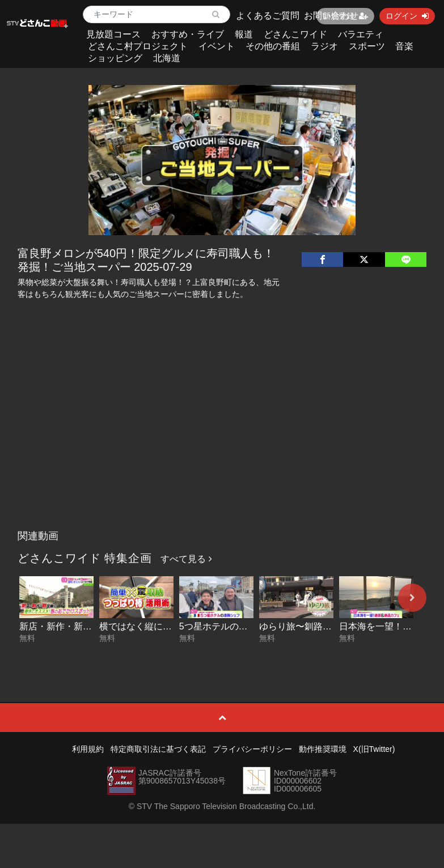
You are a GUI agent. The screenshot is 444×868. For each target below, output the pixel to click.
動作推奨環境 (323, 749)
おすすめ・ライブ (188, 34)
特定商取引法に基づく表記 (158, 749)
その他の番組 (273, 46)
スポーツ (367, 46)
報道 (244, 34)
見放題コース (113, 34)
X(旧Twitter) (374, 749)
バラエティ (361, 34)
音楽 (404, 46)
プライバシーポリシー (252, 749)
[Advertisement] (222, 440)
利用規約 (88, 749)
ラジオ (324, 46)
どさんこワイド (295, 34)
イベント (217, 46)
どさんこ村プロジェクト (138, 46)
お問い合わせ (331, 16)
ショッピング (115, 58)
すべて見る (186, 559)
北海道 (167, 58)
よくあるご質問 (268, 16)
